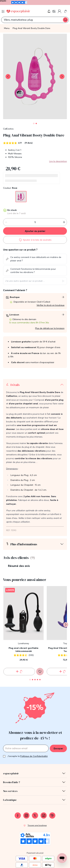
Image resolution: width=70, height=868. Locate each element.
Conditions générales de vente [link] (35, 859)
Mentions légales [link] (35, 853)
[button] (49, 11)
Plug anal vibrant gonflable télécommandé (24, 619)
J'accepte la (28, 725)
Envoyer (58, 717)
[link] (54, 11)
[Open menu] (3, 11)
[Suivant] (66, 594)
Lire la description (58, 161)
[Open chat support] (62, 858)
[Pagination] (34, 123)
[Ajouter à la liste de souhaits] (35, 240)
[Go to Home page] (18, 11)
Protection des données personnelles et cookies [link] (35, 864)
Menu (7, 28)
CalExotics (8, 129)
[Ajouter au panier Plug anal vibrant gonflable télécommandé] (19, 640)
